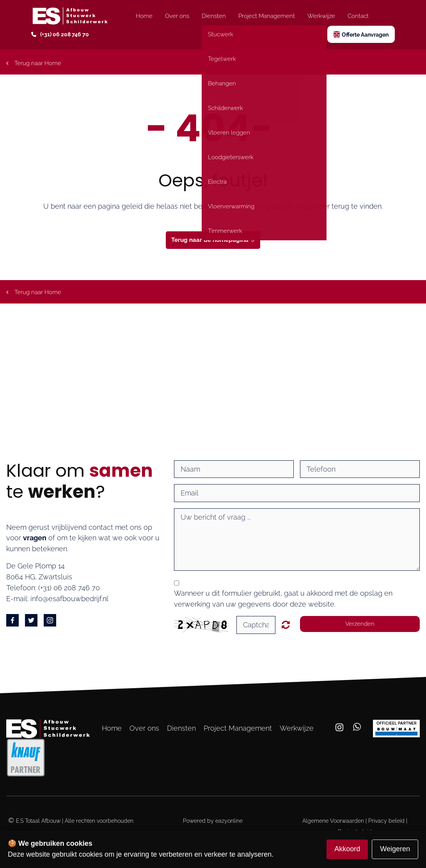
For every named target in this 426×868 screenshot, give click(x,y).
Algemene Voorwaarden (333, 821)
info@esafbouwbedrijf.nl (69, 599)
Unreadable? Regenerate (286, 625)
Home (144, 16)
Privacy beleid (386, 821)
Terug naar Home (34, 63)
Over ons (177, 16)
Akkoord (347, 849)
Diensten (214, 16)
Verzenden (360, 624)
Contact (358, 16)
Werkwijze (321, 16)
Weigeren (395, 849)
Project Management (267, 16)
